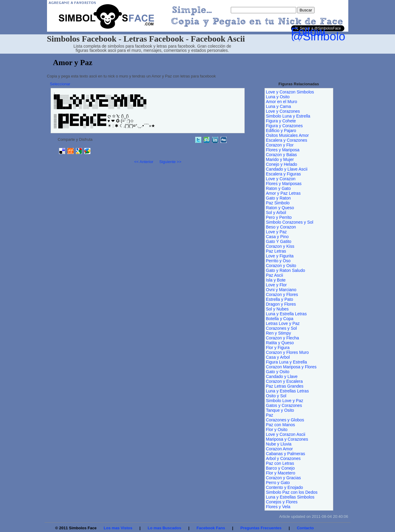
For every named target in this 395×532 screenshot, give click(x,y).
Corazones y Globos (285, 420)
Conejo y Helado (282, 164)
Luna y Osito (278, 97)
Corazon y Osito (281, 266)
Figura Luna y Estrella (287, 362)
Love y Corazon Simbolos (290, 92)
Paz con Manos (281, 425)
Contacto (305, 528)
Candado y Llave (282, 376)
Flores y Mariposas (284, 184)
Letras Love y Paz (283, 323)
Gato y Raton (279, 198)
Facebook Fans (211, 528)
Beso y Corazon (281, 227)
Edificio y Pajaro (281, 131)
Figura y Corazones (284, 126)
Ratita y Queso (280, 343)
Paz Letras (276, 251)
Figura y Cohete (281, 121)
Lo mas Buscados (164, 528)
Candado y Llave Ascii (287, 169)
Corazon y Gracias (284, 478)
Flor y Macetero (281, 473)
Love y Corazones (283, 111)
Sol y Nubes (277, 309)
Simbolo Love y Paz (285, 401)
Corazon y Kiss (280, 246)
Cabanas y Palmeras (286, 454)
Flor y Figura (278, 348)
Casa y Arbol (278, 357)
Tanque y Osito (280, 410)
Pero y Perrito (279, 217)
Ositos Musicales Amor (287, 135)
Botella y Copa (280, 319)
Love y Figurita (280, 256)
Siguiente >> (170, 162)
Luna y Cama (279, 106)
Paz (270, 415)
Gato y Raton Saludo (286, 270)
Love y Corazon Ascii (286, 434)
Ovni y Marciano (281, 290)
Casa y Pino (277, 237)
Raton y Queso (280, 208)
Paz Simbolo (278, 203)
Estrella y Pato (280, 299)
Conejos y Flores (282, 502)
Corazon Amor (279, 449)
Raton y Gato (279, 188)
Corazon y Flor (280, 145)
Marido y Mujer (280, 159)
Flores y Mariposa (283, 150)
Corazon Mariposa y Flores (291, 367)
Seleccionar (60, 84)
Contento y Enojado (285, 487)
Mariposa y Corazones (287, 439)
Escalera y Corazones (287, 140)
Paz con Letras (280, 463)
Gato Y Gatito (279, 241)
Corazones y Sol (282, 328)
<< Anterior (144, 162)
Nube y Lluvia (279, 444)
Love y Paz (276, 232)
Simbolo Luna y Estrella (288, 116)
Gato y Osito (278, 372)
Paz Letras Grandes (285, 386)
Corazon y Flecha (283, 338)
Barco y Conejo (281, 468)
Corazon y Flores (282, 294)
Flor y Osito (277, 430)
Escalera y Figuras (284, 174)
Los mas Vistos (118, 528)
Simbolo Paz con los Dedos (292, 492)
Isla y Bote (276, 280)
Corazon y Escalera (284, 381)
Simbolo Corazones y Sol (290, 222)
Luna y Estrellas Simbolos (290, 497)
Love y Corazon (281, 179)
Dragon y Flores (281, 304)
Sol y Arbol (276, 212)
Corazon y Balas (282, 155)
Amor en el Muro (282, 102)
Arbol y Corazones (283, 458)
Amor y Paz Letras (283, 193)
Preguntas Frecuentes (261, 528)
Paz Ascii (275, 275)
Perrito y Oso (278, 261)
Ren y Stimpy (279, 333)
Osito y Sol (276, 396)
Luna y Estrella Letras (286, 314)
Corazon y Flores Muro (287, 352)
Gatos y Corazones (284, 405)
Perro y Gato (278, 483)
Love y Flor (276, 285)
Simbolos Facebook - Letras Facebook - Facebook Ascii (146, 39)
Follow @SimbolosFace (334, 34)
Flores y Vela (278, 507)
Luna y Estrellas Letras (287, 391)
